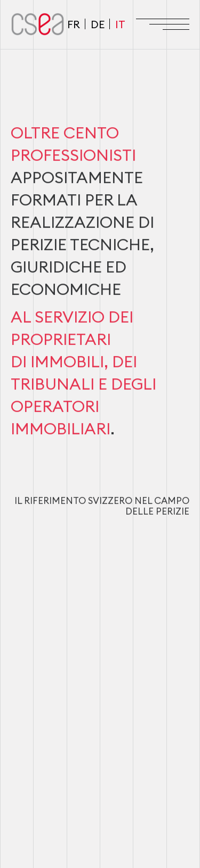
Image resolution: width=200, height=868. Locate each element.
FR (74, 24)
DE (98, 24)
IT (120, 24)
